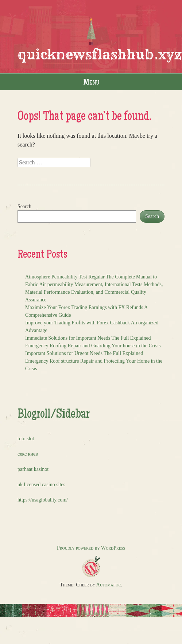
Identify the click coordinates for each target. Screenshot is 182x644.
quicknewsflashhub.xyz (100, 54)
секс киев (28, 454)
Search (24, 206)
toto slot (26, 439)
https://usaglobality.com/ (43, 500)
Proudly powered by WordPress (91, 548)
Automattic (109, 585)
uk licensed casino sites (41, 485)
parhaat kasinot (33, 469)
